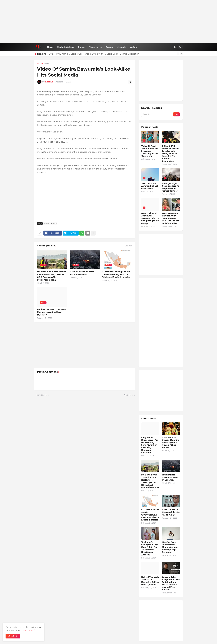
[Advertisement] (109, 21)
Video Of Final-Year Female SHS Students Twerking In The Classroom (150, 151)
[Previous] (178, 54)
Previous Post (43, 395)
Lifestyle (121, 47)
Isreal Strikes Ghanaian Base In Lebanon (82, 273)
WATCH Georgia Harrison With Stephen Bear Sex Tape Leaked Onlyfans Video (171, 218)
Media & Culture (66, 47)
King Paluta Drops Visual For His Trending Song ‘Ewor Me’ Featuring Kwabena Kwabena (150, 445)
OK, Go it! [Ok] (13, 636)
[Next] (181, 54)
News (50, 47)
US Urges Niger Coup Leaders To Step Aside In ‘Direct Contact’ (170, 187)
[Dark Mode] (175, 47)
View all (129, 246)
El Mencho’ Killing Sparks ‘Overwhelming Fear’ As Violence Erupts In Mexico (116, 274)
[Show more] (93, 233)
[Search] (180, 47)
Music (81, 47)
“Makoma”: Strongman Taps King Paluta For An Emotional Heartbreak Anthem (150, 548)
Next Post (129, 395)
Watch (133, 47)
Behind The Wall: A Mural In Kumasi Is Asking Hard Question (52, 312)
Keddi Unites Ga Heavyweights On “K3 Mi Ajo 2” (171, 512)
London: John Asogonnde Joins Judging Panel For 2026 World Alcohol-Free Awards (171, 583)
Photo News (95, 47)
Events (109, 47)
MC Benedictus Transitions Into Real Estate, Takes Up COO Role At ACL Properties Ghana (51, 276)
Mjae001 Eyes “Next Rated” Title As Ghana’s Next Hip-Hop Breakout (170, 547)
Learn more (27, 630)
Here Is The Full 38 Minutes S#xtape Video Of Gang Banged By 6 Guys (150, 218)
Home (40, 64)
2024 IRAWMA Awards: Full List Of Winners (150, 186)
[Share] (130, 82)
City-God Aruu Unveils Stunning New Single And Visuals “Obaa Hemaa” (171, 443)
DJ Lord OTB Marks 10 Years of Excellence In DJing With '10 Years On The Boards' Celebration (94, 54)
